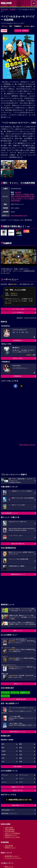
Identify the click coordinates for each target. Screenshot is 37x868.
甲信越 (4, 755)
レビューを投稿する (18, 312)
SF (2, 779)
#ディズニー (5, 696)
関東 (21, 744)
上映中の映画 (9, 828)
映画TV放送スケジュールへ (18, 732)
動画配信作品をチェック (18, 574)
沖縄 (21, 762)
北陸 (21, 755)
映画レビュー (18, 684)
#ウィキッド (14, 692)
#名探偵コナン (24, 692)
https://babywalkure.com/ (19, 215)
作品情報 (13, 10)
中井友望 (17, 196)
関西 (3, 748)
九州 (3, 762)
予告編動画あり (18, 26)
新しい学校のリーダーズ (21, 198)
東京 (3, 744)
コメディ (4, 782)
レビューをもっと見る (18, 309)
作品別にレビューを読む (12, 837)
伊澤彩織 (26, 194)
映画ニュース (9, 867)
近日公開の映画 (10, 831)
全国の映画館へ (18, 767)
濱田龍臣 (17, 201)
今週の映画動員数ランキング (10, 513)
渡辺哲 (32, 198)
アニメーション (24, 775)
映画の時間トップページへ (9, 814)
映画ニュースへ (18, 631)
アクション (5, 26)
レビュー (17, 31)
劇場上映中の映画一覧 (18, 544)
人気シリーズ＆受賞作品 (12, 833)
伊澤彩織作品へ (18, 376)
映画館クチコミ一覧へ (18, 787)
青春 (11, 26)
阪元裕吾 (18, 192)
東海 (21, 748)
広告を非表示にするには (27, 445)
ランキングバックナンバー (13, 858)
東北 (21, 751)
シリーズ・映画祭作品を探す (18, 699)
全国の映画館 (9, 846)
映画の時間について (18, 805)
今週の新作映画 (10, 830)
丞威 (12, 201)
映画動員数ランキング (12, 856)
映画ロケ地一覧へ (18, 790)
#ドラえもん (5, 692)
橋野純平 (28, 196)
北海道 (4, 751)
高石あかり (19, 194)
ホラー (21, 782)
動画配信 (25, 31)
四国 (21, 758)
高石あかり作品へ (18, 358)
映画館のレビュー (10, 848)
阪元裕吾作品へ (18, 340)
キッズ (21, 779)
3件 (29, 26)
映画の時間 (4, 10)
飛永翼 (23, 196)
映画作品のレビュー (11, 835)
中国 (3, 758)
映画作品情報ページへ (8, 810)
